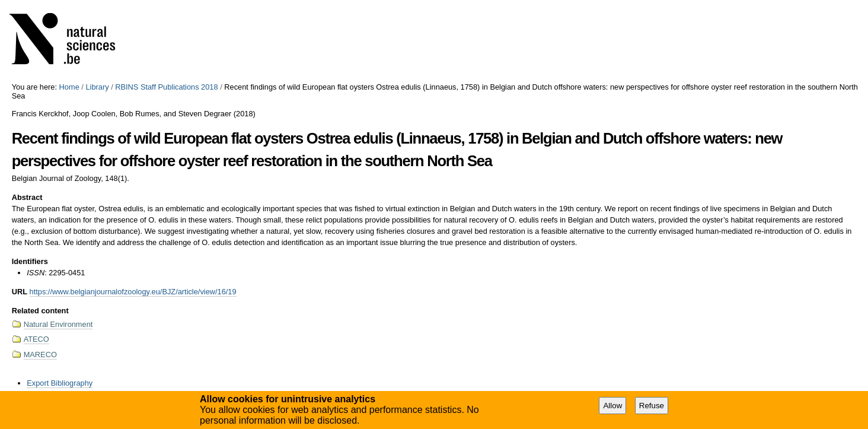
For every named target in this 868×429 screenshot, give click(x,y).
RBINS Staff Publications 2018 (166, 87)
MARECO (40, 355)
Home (69, 87)
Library (97, 87)
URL (20, 292)
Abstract (27, 197)
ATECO (36, 339)
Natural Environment (58, 324)
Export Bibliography (60, 383)
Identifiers (30, 261)
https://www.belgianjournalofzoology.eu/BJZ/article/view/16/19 (133, 292)
